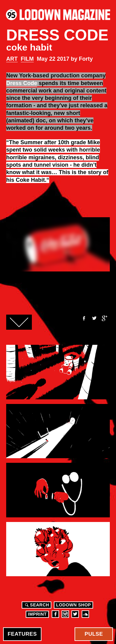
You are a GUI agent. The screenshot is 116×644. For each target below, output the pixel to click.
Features (22, 634)
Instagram (65, 614)
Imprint (37, 614)
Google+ (105, 318)
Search (36, 605)
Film (27, 59)
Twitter (94, 318)
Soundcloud (85, 614)
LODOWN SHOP (73, 605)
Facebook (84, 318)
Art (12, 59)
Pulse (94, 634)
